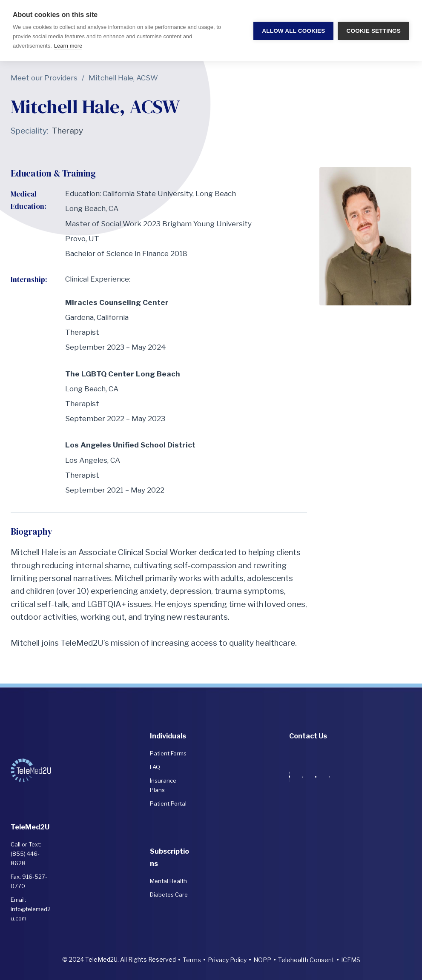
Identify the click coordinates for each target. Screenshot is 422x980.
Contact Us (308, 736)
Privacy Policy (227, 960)
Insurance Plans (163, 785)
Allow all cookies (293, 31)
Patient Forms (168, 753)
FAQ (155, 767)
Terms (192, 960)
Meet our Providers (44, 78)
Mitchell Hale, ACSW (123, 78)
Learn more (68, 46)
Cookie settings (373, 31)
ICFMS (351, 960)
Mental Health (168, 881)
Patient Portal (168, 803)
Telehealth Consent (306, 960)
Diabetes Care (169, 895)
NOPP (262, 960)
